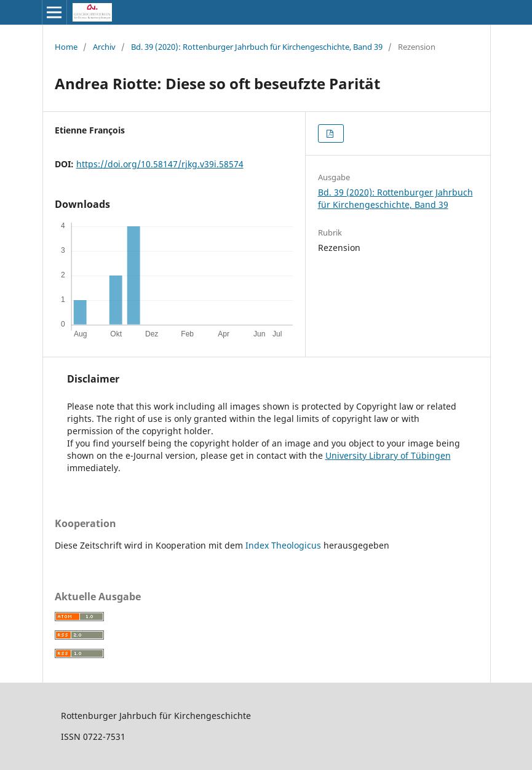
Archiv (104, 47)
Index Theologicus (284, 545)
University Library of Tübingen (388, 455)
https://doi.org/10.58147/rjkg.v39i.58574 (160, 164)
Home (66, 47)
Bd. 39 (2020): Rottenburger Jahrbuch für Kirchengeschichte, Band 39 (257, 47)
